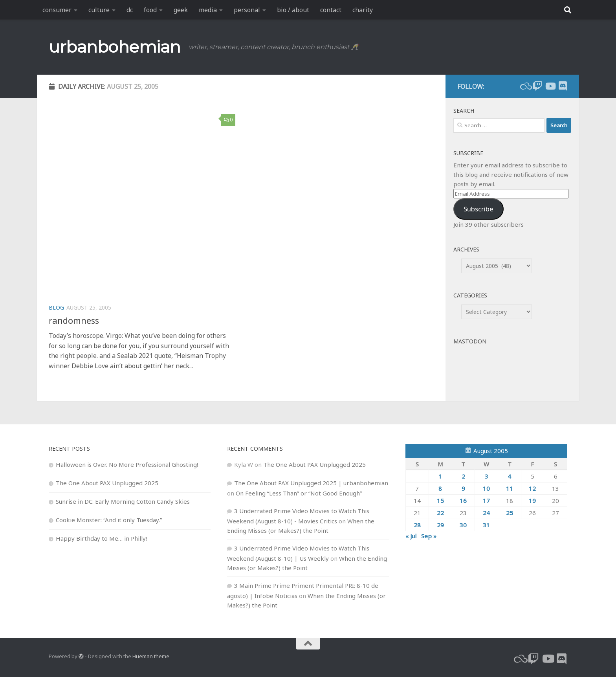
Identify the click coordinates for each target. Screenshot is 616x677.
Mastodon (470, 341)
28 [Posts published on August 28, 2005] (417, 525)
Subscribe (478, 209)
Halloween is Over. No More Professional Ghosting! (127, 464)
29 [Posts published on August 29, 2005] (440, 525)
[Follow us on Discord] (563, 86)
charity (363, 10)
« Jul (411, 536)
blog (56, 307)
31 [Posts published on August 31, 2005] (486, 525)
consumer (57, 10)
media (208, 10)
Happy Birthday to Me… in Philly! (101, 538)
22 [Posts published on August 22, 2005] (440, 513)
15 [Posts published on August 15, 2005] (440, 501)
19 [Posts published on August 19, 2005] (532, 501)
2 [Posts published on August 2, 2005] (463, 476)
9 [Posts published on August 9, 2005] (463, 488)
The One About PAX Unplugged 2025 (107, 483)
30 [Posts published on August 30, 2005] (463, 525)
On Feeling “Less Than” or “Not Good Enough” (299, 493)
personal (247, 10)
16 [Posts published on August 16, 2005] (463, 501)
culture (99, 10)
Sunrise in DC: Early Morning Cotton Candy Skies (123, 501)
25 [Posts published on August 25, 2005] (510, 513)
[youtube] (550, 86)
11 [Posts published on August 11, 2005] (510, 488)
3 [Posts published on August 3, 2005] (487, 476)
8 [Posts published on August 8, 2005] (440, 488)
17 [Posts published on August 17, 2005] (486, 501)
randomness (74, 320)
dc (130, 10)
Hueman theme (151, 656)
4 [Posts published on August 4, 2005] (509, 476)
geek (181, 10)
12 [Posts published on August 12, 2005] (532, 488)
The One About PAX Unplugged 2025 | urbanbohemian (311, 483)
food (150, 10)
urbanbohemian (115, 47)
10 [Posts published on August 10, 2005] (486, 488)
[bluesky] (525, 86)
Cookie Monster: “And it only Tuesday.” (109, 520)
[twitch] (537, 86)
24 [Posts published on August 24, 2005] (486, 513)
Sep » (429, 536)
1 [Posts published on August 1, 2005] (440, 476)
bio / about (293, 10)
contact (331, 10)
